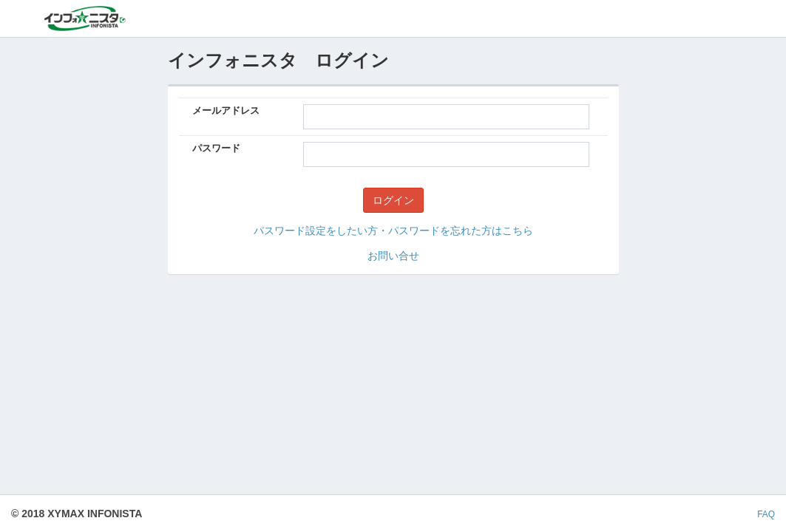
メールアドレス (226, 110)
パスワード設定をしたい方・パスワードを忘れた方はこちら (393, 231)
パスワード (216, 148)
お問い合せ (393, 256)
